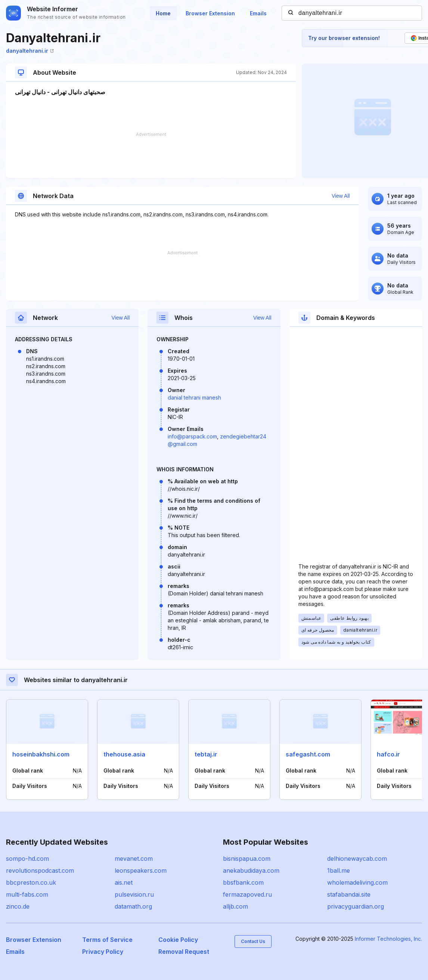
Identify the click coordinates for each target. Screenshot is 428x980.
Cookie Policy (178, 940)
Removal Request (184, 952)
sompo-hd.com (27, 859)
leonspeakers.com (141, 870)
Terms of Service (107, 940)
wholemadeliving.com (357, 882)
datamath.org (133, 906)
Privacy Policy (103, 952)
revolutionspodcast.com (40, 870)
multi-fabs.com (27, 894)
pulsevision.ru (134, 894)
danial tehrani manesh (194, 397)
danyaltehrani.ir (30, 51)
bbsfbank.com (243, 882)
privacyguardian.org (356, 906)
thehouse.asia (124, 754)
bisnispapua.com (247, 859)
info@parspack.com (192, 436)
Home (163, 13)
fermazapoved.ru (247, 894)
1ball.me (339, 870)
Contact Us (253, 941)
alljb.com (235, 906)
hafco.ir (388, 754)
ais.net (124, 882)
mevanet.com (134, 859)
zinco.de (18, 906)
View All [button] (341, 196)
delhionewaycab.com (357, 859)
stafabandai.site (349, 894)
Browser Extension (210, 13)
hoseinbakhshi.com (41, 754)
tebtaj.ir (206, 754)
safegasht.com (308, 754)
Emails (258, 13)
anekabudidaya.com (251, 870)
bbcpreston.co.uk (31, 882)
